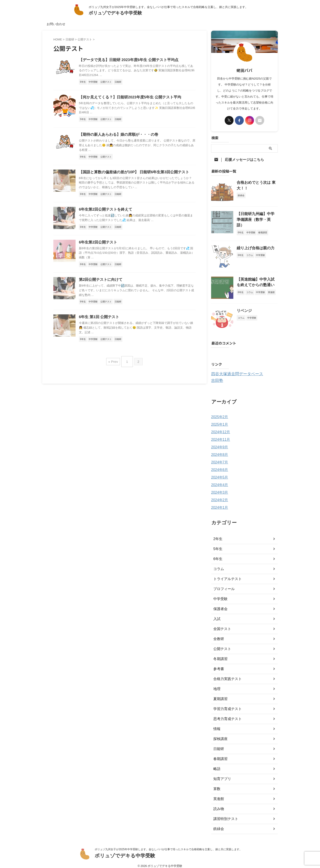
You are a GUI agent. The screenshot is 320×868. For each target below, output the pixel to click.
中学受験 (220, 595)
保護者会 (220, 605)
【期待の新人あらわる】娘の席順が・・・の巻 (116, 136)
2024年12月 (219, 428)
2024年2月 (219, 496)
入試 (216, 615)
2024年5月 (219, 473)
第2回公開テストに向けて (99, 282)
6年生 (217, 555)
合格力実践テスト (226, 675)
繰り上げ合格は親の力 (252, 245)
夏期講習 (220, 695)
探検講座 (220, 735)
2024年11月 (219, 435)
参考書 (218, 665)
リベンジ (243, 307)
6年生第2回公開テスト (97, 245)
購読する (223, 351)
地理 (216, 685)
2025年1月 (219, 420)
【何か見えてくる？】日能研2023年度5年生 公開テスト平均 (127, 98)
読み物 (218, 805)
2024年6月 (219, 466)
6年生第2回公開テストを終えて (104, 211)
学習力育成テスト (226, 705)
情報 (216, 725)
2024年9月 (219, 443)
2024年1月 (219, 503)
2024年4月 (219, 481)
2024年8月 (219, 451)
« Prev (114, 363)
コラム (218, 565)
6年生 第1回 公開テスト (98, 320)
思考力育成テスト (226, 715)
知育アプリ (221, 775)
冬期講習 (220, 655)
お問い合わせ (56, 24)
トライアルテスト (226, 575)
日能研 (218, 745)
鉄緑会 (218, 825)
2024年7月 (219, 458)
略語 (216, 765)
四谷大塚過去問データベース (233, 371)
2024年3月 (219, 488)
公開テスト (221, 645)
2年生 (217, 535)
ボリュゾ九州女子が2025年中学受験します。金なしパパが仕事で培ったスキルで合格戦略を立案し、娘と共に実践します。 (168, 845)
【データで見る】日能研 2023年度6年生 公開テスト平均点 (126, 60)
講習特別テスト (224, 815)
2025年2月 (219, 413)
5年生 (217, 545)
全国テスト (221, 625)
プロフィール (223, 585)
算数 (216, 785)
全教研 (218, 635)
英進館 (218, 795)
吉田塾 (216, 377)
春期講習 (220, 755)
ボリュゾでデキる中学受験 (115, 13)
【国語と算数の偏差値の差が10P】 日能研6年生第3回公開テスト (131, 174)
